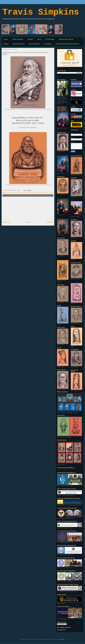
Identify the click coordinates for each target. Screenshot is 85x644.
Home (28, 222)
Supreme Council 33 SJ (39, 192)
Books (6, 44)
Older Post (50, 222)
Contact (30, 39)
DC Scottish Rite (16, 192)
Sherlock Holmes (19, 44)
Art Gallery (48, 44)
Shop (39, 39)
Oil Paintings (50, 39)
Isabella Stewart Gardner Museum (67, 44)
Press (6, 39)
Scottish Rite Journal (66, 39)
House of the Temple (25, 192)
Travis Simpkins (41, 12)
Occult (32, 192)
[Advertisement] (28, 209)
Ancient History (34, 44)
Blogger (62, 639)
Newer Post (6, 222)
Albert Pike (9, 192)
